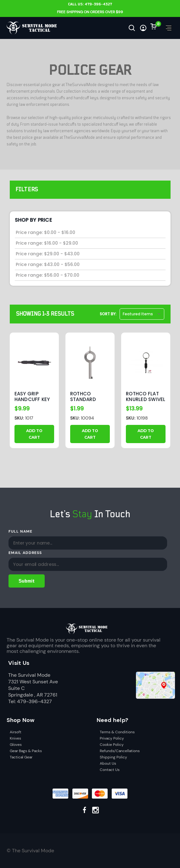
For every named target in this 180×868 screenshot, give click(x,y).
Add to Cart (34, 434)
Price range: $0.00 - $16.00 (45, 232)
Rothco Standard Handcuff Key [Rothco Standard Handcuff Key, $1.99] (88, 397)
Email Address (25, 553)
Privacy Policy (112, 738)
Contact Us (110, 770)
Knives (15, 738)
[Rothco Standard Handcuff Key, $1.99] (90, 363)
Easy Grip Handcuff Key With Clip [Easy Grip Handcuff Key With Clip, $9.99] (32, 397)
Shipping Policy (113, 757)
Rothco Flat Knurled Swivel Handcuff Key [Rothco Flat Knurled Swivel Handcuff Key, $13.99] (146, 397)
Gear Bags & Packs (26, 751)
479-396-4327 (98, 4)
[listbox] (142, 314)
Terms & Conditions (117, 732)
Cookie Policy (112, 745)
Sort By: (108, 314)
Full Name (20, 531)
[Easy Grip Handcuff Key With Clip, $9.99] (34, 363)
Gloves (16, 745)
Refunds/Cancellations (120, 751)
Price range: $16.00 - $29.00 (47, 243)
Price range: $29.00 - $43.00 (48, 254)
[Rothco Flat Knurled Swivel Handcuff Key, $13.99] (146, 363)
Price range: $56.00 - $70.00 (48, 275)
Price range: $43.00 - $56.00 (48, 264)
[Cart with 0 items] (154, 26)
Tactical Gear (21, 757)
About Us (108, 763)
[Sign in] (143, 28)
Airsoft (16, 732)
